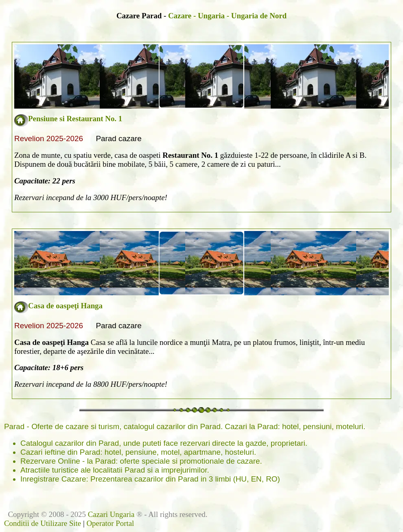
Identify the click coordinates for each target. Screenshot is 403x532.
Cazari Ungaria (111, 514)
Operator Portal (110, 523)
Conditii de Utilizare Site (43, 523)
